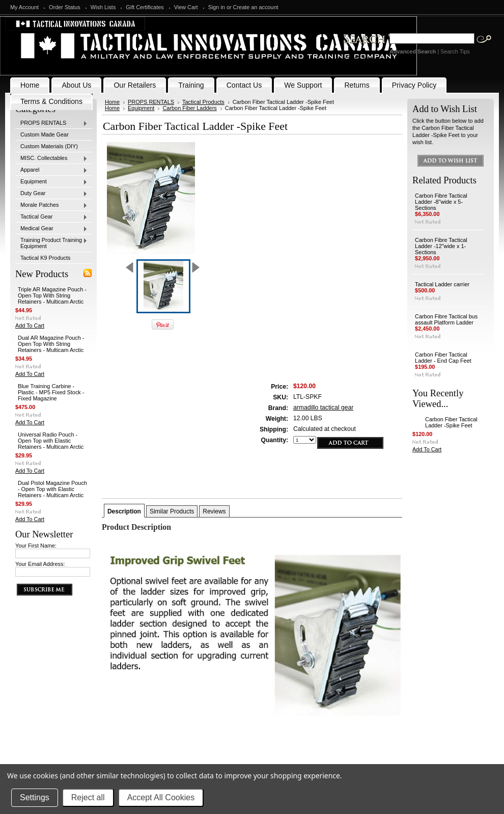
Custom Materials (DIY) (49, 146)
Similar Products (172, 511)
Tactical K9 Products (46, 258)
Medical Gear (51, 229)
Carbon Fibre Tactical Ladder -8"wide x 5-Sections (441, 202)
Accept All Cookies (161, 797)
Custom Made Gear (45, 134)
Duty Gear (51, 194)
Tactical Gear (51, 217)
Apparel (51, 170)
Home (112, 102)
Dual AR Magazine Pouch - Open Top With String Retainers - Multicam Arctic (51, 344)
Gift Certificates (145, 7)
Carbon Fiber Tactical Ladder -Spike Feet (451, 422)
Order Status (65, 7)
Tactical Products (203, 102)
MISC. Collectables (51, 158)
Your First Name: (36, 546)
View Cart (186, 7)
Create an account (256, 7)
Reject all (88, 797)
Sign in (217, 7)
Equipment (51, 182)
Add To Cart (30, 325)
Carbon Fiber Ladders (189, 108)
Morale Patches (51, 205)
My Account (24, 7)
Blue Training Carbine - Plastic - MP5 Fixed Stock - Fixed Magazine (51, 392)
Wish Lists (103, 7)
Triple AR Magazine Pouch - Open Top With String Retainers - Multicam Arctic (52, 295)
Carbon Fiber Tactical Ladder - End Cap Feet (443, 358)
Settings (35, 797)
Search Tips (455, 51)
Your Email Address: (40, 564)
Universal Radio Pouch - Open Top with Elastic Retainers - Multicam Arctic (51, 441)
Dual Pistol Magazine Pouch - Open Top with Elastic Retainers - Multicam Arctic (52, 489)
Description (124, 511)
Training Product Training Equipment (51, 243)
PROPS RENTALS (51, 123)
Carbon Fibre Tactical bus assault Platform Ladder (446, 319)
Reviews (214, 511)
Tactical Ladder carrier (442, 284)
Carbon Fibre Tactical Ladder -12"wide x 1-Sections (441, 246)
